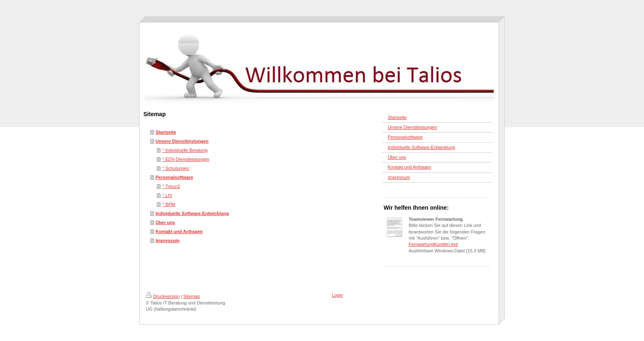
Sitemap (191, 296)
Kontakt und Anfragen (179, 231)
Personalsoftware (175, 177)
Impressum (168, 240)
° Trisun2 (171, 186)
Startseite (166, 132)
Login (337, 295)
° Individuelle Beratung (185, 150)
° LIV (167, 195)
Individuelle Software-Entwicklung (192, 213)
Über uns (166, 222)
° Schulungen (176, 168)
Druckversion (163, 296)
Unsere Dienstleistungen (182, 141)
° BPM (169, 204)
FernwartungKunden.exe (433, 244)
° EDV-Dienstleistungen (186, 159)
